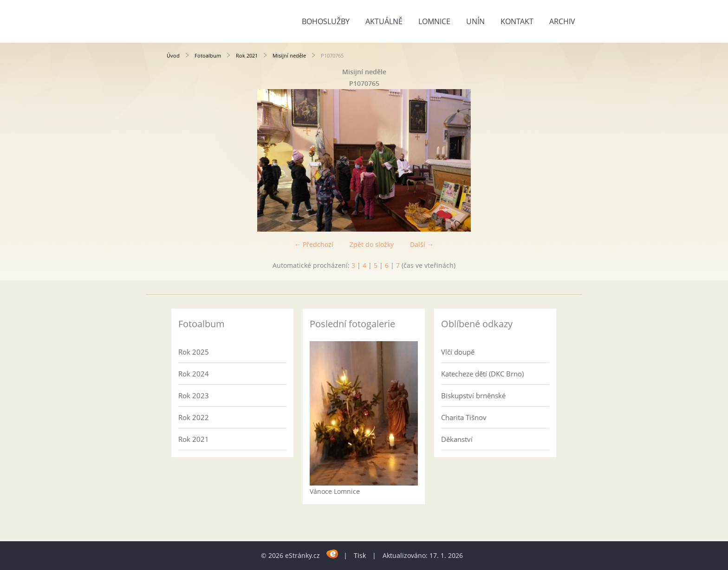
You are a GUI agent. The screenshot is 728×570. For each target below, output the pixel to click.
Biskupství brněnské (473, 395)
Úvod (173, 55)
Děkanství (457, 439)
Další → (422, 244)
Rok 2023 (194, 395)
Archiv (562, 21)
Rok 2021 (247, 55)
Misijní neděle (289, 55)
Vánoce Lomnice (335, 491)
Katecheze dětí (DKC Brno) (482, 374)
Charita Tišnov (464, 417)
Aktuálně (384, 21)
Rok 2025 (194, 352)
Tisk (360, 555)
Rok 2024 (194, 374)
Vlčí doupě (458, 352)
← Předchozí (314, 244)
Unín (475, 21)
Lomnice (434, 21)
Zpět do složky (372, 244)
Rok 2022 (194, 417)
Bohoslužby (326, 21)
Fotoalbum (208, 55)
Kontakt (517, 21)
